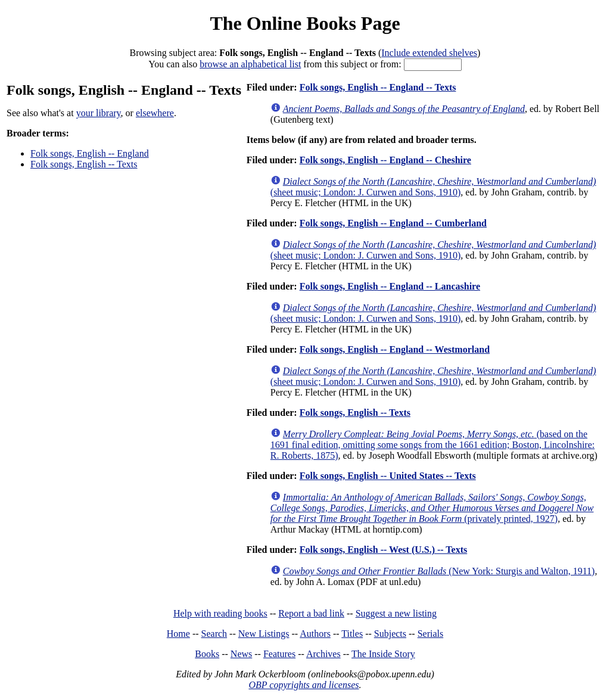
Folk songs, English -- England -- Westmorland (395, 349)
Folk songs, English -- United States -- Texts (388, 476)
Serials (431, 634)
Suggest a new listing (396, 613)
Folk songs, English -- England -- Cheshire (385, 160)
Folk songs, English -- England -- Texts (378, 87)
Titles (352, 634)
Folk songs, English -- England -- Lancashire (390, 286)
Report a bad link (311, 613)
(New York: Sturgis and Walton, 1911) (439, 571)
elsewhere (155, 113)
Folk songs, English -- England (90, 153)
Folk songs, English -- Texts (84, 164)
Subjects (390, 634)
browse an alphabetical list (250, 64)
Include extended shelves (429, 53)
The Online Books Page (305, 23)
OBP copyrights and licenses (304, 685)
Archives (323, 654)
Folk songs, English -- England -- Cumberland (393, 223)
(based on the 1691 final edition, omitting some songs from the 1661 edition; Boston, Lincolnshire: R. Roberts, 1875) (432, 445)
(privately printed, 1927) (432, 508)
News (241, 654)
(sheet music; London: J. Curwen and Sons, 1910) (433, 187)
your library (99, 113)
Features (279, 654)
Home (178, 634)
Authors (315, 634)
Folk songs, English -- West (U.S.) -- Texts (384, 550)
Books (207, 654)
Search (214, 634)
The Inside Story (383, 654)
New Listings (264, 634)
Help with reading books (220, 613)
